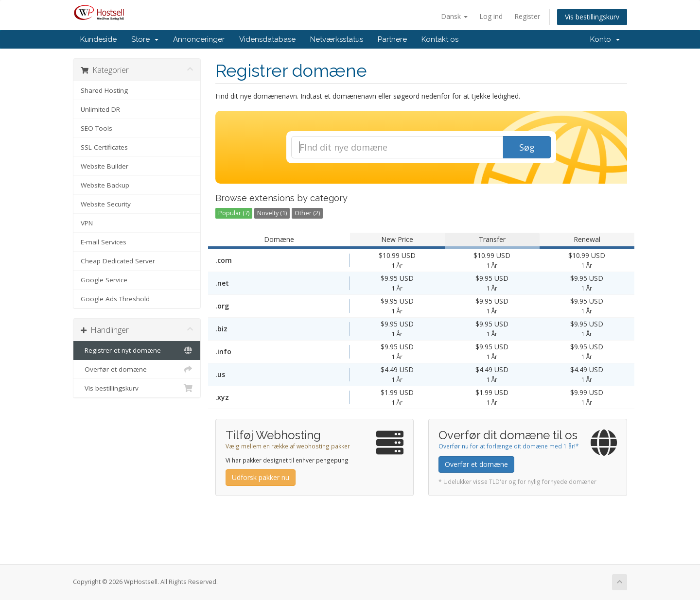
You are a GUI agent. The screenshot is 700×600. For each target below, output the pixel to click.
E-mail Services (104, 242)
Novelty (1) (272, 213)
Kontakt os (440, 39)
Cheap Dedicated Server (118, 261)
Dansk (454, 16)
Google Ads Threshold (115, 299)
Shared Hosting (104, 90)
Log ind (491, 16)
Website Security (106, 204)
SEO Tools (96, 128)
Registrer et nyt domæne (137, 350)
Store (145, 39)
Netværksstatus (337, 39)
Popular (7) (234, 213)
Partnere (392, 39)
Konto (605, 39)
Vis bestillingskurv (592, 17)
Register (527, 16)
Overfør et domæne (137, 369)
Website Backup (105, 185)
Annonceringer (199, 39)
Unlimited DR (100, 109)
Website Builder (105, 166)
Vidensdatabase (267, 39)
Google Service (104, 280)
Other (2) (307, 213)
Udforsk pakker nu (261, 477)
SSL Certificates (104, 147)
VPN (87, 223)
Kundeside (98, 39)
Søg (527, 147)
